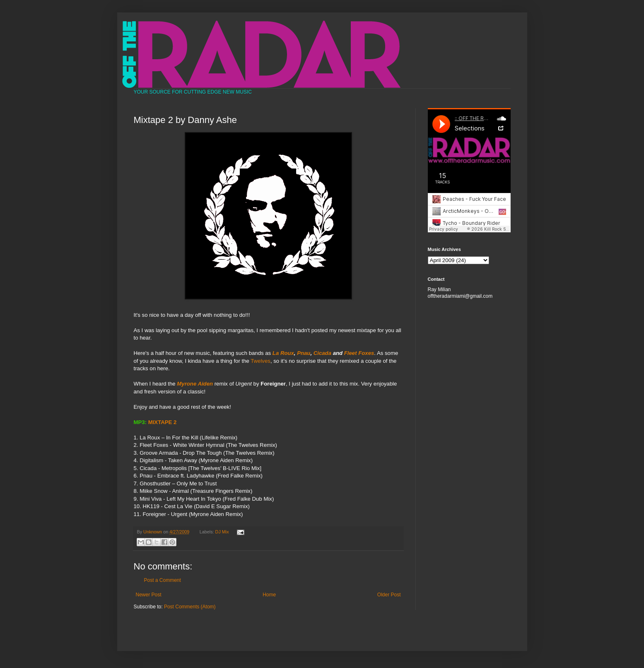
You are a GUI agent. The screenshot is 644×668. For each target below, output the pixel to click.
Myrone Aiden (195, 384)
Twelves (260, 361)
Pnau (304, 353)
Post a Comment (163, 580)
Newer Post (149, 595)
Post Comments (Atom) (190, 607)
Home (269, 595)
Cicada (322, 353)
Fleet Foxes (359, 353)
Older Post (389, 595)
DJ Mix (222, 532)
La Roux (283, 353)
